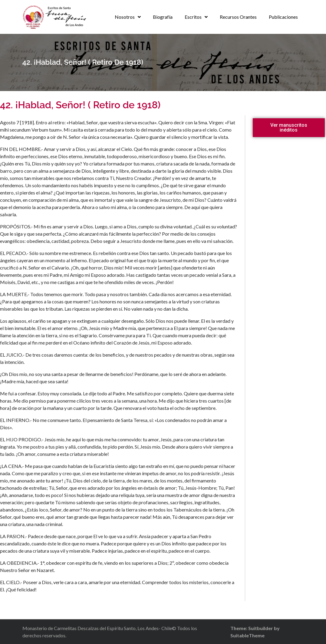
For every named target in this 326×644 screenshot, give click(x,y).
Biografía (163, 17)
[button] (289, 128)
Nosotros (125, 17)
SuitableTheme (247, 635)
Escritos (193, 17)
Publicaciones (283, 17)
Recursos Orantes (238, 17)
